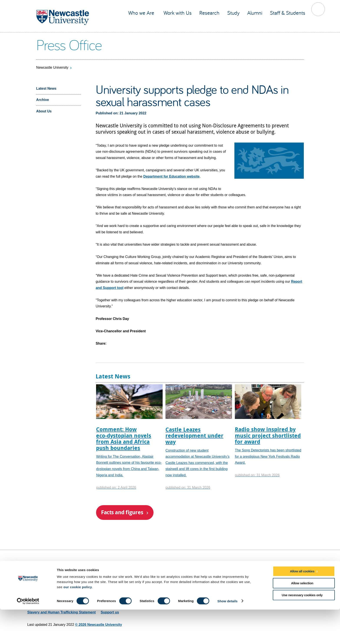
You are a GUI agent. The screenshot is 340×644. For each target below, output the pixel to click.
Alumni (255, 13)
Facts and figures (122, 512)
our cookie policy (78, 621)
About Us (44, 111)
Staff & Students (288, 13)
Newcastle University (52, 67)
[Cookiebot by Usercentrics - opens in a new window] (28, 636)
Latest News (46, 88)
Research (209, 13)
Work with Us (178, 13)
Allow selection (302, 617)
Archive (43, 100)
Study (233, 13)
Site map (35, 563)
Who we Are (142, 13)
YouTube (287, 574)
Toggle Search (318, 9)
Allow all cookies (302, 606)
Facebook (278, 574)
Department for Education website (172, 176)
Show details (228, 635)
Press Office (69, 45)
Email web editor (41, 594)
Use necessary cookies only (302, 630)
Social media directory (294, 586)
